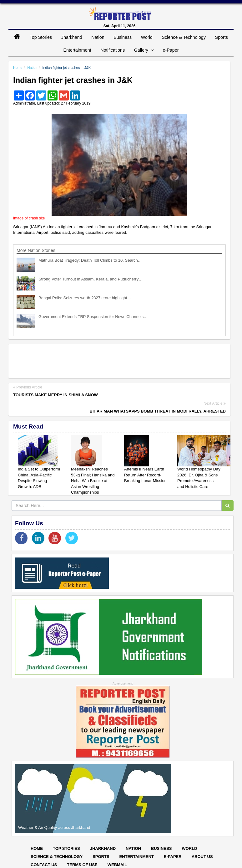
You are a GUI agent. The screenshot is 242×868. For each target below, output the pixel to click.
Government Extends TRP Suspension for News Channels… (93, 317)
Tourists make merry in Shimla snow (55, 395)
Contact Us (44, 865)
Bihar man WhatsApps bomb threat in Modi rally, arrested (158, 411)
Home (18, 68)
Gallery (144, 50)
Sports (222, 37)
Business (123, 37)
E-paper (173, 857)
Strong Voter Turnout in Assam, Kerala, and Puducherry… (91, 279)
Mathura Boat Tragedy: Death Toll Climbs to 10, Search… (90, 260)
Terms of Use (82, 865)
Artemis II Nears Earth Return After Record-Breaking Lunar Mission (145, 475)
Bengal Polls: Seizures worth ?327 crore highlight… (85, 298)
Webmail (117, 865)
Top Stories (41, 37)
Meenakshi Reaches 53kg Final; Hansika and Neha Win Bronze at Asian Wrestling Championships (93, 481)
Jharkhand (72, 37)
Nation (98, 37)
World (147, 37)
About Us (202, 857)
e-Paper (171, 50)
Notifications (113, 50)
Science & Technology (184, 37)
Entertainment (77, 50)
